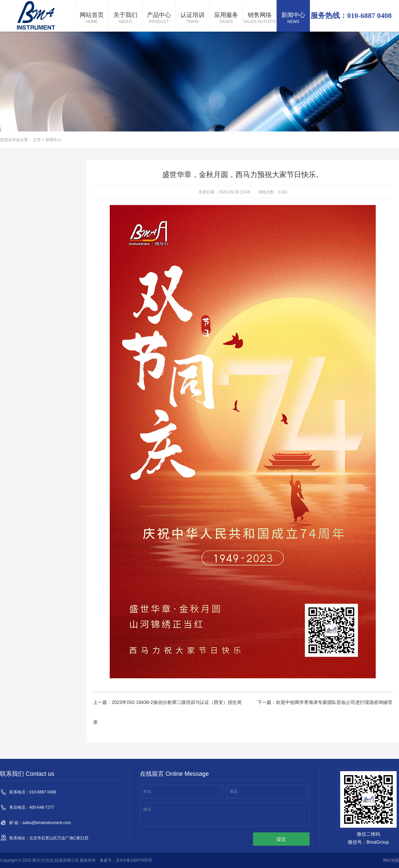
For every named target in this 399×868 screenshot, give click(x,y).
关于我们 (125, 18)
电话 (234, 791)
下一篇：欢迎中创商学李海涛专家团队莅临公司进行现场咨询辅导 (325, 702)
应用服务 (226, 18)
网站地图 (391, 860)
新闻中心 (293, 18)
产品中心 (159, 18)
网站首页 (92, 18)
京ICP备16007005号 (134, 860)
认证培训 (193, 18)
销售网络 (260, 18)
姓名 (147, 791)
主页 (37, 140)
